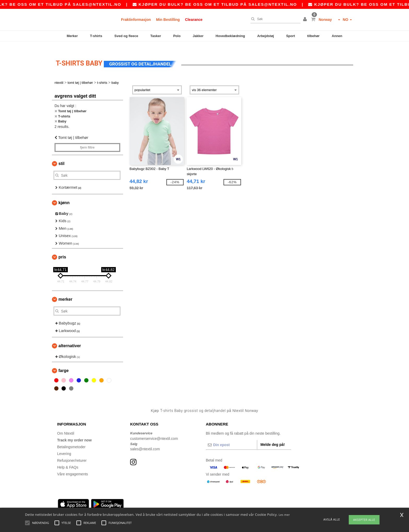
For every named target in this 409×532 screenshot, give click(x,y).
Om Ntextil (66, 426)
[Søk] (274, 19)
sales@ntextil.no (108, 4)
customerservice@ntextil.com (154, 431)
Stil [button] (61, 156)
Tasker (156, 36)
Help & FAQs (68, 460)
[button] (306, 20)
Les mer (284, 515)
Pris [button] (62, 249)
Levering (64, 446)
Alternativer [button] (70, 338)
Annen (337, 36)
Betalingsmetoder (71, 439)
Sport (291, 36)
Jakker (198, 36)
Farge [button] (64, 363)
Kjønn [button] (64, 195)
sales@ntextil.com (145, 441)
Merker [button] (65, 292)
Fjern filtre (87, 140)
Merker (72, 36)
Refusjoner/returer (72, 453)
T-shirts (96, 36)
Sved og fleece (126, 36)
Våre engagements (73, 466)
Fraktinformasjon (136, 20)
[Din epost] (231, 437)
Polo (177, 36)
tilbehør (314, 36)
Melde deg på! (272, 437)
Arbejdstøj (266, 36)
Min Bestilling (168, 20)
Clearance (194, 20)
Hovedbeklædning (230, 36)
